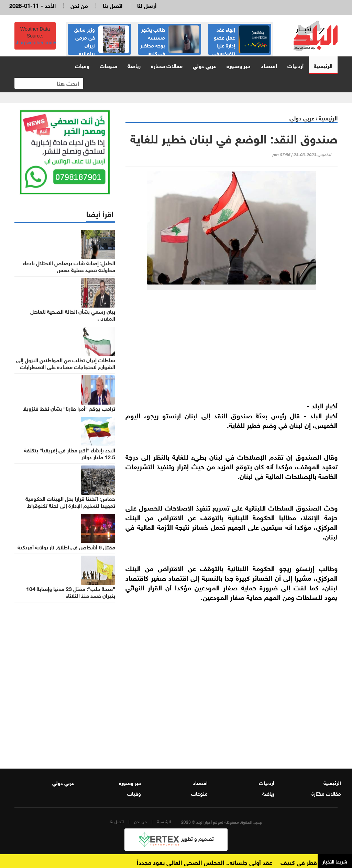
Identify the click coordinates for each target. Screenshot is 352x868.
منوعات (108, 65)
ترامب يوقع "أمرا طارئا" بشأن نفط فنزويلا (69, 408)
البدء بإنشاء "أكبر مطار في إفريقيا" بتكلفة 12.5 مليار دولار (70, 453)
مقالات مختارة (167, 65)
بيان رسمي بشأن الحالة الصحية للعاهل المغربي (73, 314)
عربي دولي (205, 65)
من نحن (79, 5)
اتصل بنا (113, 5)
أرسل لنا (147, 5)
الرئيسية (323, 65)
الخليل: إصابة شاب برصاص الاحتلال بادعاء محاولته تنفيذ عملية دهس (69, 266)
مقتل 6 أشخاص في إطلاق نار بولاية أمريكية (66, 547)
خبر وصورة (239, 65)
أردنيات (295, 65)
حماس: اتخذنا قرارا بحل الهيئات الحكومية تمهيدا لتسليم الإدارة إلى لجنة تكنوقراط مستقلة (70, 505)
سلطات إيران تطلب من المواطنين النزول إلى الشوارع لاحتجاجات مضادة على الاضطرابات (66, 363)
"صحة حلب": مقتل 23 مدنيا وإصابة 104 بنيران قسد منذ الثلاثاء (71, 592)
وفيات (82, 65)
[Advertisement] (232, 349)
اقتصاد (269, 65)
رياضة (134, 65)
